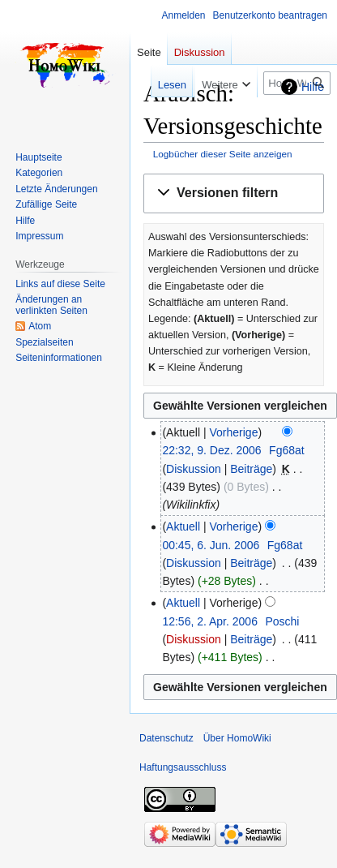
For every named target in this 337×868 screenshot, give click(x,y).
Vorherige (234, 432)
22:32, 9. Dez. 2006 (211, 450)
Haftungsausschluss (183, 767)
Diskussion (194, 469)
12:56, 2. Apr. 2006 (210, 621)
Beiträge (251, 469)
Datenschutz (166, 738)
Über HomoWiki (237, 738)
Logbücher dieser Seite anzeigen (223, 154)
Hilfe (313, 87)
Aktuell (183, 526)
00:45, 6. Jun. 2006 (211, 545)
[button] (234, 193)
